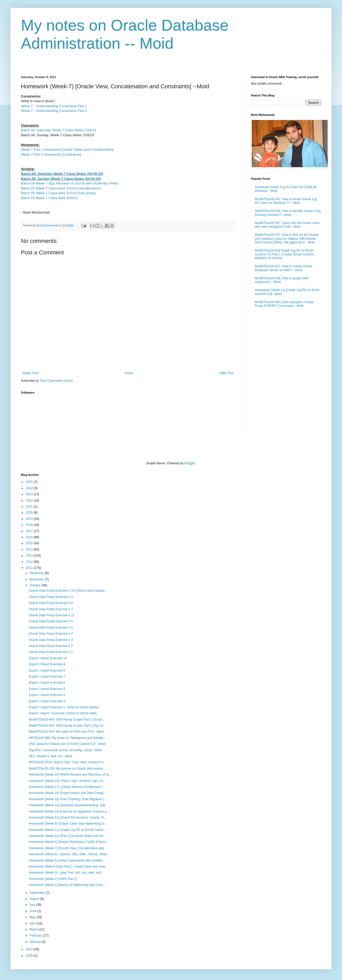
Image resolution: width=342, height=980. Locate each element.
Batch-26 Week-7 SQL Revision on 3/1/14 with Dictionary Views (70, 183)
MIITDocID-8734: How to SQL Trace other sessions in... (68, 762)
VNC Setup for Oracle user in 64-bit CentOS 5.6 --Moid (67, 744)
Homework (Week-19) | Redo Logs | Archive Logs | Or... (67, 781)
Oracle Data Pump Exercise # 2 (51, 646)
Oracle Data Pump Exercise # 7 (51, 609)
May (33, 917)
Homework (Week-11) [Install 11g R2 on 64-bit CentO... (67, 830)
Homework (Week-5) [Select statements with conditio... (67, 861)
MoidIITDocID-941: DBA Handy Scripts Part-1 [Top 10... (67, 726)
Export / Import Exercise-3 (47, 701)
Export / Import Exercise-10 (48, 658)
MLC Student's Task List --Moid (50, 756)
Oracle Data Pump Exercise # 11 (52, 615)
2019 (30, 519)
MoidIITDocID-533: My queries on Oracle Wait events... (67, 769)
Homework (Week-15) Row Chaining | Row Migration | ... (68, 799)
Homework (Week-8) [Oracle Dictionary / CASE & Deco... (69, 842)
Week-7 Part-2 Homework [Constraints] (51, 154)
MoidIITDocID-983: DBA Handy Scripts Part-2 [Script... (67, 720)
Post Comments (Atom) (56, 381)
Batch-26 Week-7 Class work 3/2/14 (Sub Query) (58, 193)
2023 (30, 494)
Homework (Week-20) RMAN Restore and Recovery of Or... (70, 775)
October (36, 585)
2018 (30, 525)
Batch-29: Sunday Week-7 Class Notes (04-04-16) (61, 179)
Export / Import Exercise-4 (47, 695)
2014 (30, 549)
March (34, 929)
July (33, 905)
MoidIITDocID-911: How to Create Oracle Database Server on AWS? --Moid (284, 268)
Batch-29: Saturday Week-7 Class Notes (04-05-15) (62, 174)
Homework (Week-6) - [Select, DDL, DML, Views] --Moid (68, 854)
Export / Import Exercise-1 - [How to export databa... (65, 707)
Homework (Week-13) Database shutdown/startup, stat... (68, 805)
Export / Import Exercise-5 (47, 689)
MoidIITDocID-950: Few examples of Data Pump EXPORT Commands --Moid (284, 304)
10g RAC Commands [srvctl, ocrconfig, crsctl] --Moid (65, 750)
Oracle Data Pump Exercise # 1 (51, 652)
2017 (30, 531)
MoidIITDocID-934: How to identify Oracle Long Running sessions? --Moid (288, 213)
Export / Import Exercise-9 (47, 664)
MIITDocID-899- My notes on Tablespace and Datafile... (67, 738)
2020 (30, 513)
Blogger (190, 463)
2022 (30, 500)
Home (129, 373)
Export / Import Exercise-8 (47, 671)
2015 (30, 543)
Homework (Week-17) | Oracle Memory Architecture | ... (67, 787)
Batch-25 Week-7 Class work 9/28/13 (49, 198)
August (35, 899)
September (38, 893)
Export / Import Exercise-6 (47, 683)
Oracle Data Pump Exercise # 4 (51, 634)
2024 (30, 488)
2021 (30, 507)
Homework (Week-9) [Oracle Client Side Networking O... (68, 824)
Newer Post (30, 373)
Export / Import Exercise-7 (47, 677)
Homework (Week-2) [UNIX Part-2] (53, 879)
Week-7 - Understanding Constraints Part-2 (54, 111)
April (33, 923)
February (36, 935)
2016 (30, 537)
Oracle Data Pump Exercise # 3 (51, 640)
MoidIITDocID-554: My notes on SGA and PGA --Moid (66, 732)
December (37, 573)
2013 (30, 556)
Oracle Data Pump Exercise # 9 (51, 597)
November (37, 579)
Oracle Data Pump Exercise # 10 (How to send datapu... (68, 591)
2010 (30, 949)
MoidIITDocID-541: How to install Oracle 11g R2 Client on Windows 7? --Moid (286, 201)
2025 (30, 482)
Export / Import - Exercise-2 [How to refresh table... (64, 713)
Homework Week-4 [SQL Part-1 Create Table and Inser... (68, 867)
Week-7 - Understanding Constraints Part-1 (54, 106)
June (33, 911)
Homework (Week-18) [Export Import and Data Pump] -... (68, 793)
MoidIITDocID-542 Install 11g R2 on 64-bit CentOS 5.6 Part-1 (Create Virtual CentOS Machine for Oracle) (284, 254)
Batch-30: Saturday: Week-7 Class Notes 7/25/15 (59, 130)
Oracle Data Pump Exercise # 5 (51, 621)
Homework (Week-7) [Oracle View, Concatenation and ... (68, 848)
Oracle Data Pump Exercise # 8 (51, 603)
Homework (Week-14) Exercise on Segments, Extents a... (69, 812)
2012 (30, 562)
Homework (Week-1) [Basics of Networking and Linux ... (68, 885)
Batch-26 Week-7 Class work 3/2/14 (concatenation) (61, 188)
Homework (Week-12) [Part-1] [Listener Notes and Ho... (67, 836)
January (36, 942)
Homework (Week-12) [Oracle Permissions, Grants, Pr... (68, 818)
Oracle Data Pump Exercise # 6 (51, 628)
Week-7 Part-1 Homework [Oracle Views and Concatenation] (67, 149)
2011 (30, 568)
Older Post (226, 373)
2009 (30, 956)
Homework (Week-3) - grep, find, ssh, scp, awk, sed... (66, 873)
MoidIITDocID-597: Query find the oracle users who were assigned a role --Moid (287, 225)
